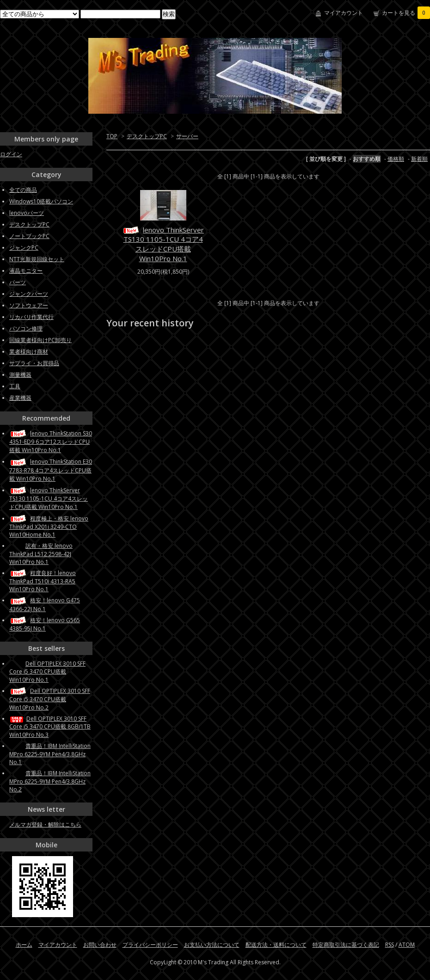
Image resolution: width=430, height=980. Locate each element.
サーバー (187, 136)
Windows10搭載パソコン (41, 201)
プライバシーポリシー (150, 945)
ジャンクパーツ (29, 294)
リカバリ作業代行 (31, 317)
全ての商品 (23, 190)
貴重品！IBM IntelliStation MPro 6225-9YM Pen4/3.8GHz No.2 (50, 781)
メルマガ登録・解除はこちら (45, 824)
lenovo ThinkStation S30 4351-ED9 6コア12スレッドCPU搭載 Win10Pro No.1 (51, 442)
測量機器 (20, 375)
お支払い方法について (212, 945)
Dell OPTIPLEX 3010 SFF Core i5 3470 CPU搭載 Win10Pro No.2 (50, 699)
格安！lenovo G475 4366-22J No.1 (45, 604)
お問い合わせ (100, 945)
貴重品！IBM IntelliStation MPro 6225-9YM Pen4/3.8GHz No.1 (50, 754)
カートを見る (406, 13)
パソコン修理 (26, 328)
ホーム (24, 945)
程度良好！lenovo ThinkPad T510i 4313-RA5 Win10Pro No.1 (43, 581)
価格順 (396, 159)
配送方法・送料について (276, 945)
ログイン (11, 154)
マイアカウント (344, 13)
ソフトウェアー (29, 305)
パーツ (18, 282)
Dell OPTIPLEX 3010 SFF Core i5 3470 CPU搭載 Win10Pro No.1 (47, 672)
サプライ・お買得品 (34, 363)
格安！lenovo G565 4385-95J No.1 (45, 624)
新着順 (419, 159)
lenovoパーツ (27, 213)
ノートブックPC (29, 236)
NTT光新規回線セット (37, 259)
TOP (112, 136)
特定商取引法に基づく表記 (346, 945)
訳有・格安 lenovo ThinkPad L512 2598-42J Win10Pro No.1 (41, 554)
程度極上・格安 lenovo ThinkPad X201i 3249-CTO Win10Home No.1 (49, 527)
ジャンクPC (24, 248)
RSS (390, 945)
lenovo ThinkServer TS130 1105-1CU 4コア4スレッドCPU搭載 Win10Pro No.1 (163, 244)
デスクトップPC (147, 136)
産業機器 (20, 398)
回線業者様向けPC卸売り (40, 340)
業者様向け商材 (29, 352)
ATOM (407, 945)
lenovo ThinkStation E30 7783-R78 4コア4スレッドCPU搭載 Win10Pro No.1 (51, 470)
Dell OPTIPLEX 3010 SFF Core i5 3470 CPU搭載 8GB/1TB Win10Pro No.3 (50, 727)
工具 (15, 386)
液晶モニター (26, 271)
